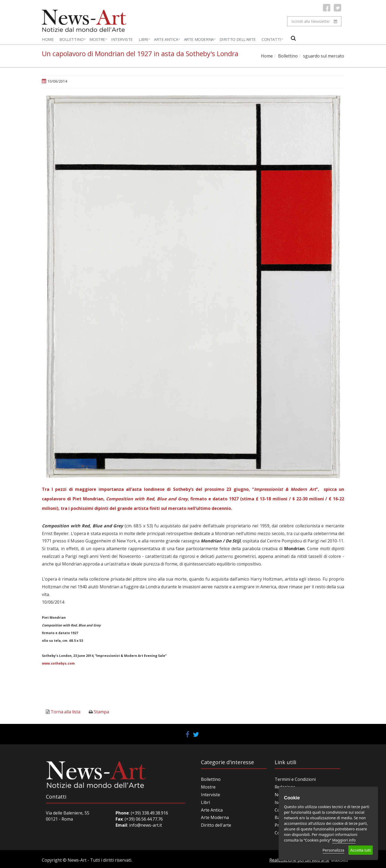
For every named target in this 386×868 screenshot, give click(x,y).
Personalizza (334, 850)
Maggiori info (344, 840)
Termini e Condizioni (295, 779)
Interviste (122, 39)
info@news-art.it (146, 825)
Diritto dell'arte (216, 825)
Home (48, 39)
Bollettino (71, 39)
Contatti (271, 39)
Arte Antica (166, 39)
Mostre (97, 39)
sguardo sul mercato (324, 56)
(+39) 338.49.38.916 (149, 813)
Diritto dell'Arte (238, 39)
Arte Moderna (199, 39)
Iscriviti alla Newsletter (314, 21)
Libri (143, 39)
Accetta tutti (361, 850)
